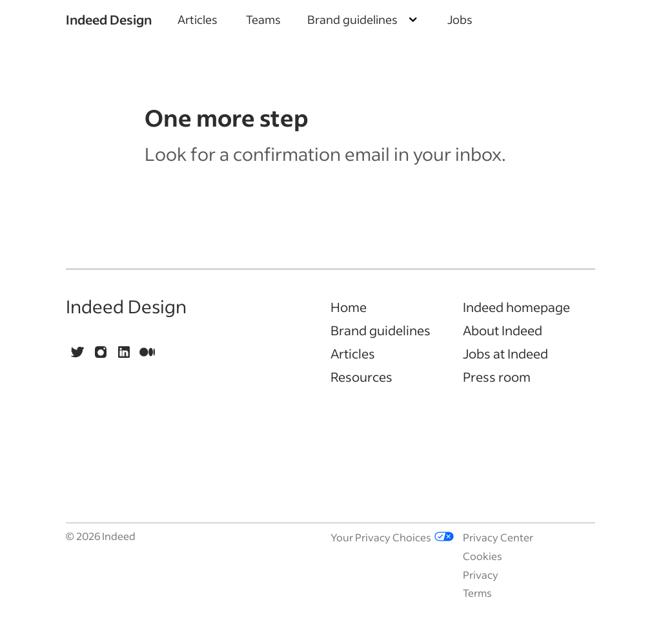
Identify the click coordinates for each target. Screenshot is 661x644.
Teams (263, 19)
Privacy (481, 575)
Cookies (483, 556)
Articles (198, 19)
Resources (361, 377)
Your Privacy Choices (392, 537)
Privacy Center (498, 537)
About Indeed (503, 330)
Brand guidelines (381, 330)
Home (349, 307)
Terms (477, 593)
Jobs (460, 19)
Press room (497, 377)
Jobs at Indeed (505, 353)
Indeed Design (109, 19)
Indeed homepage (516, 307)
